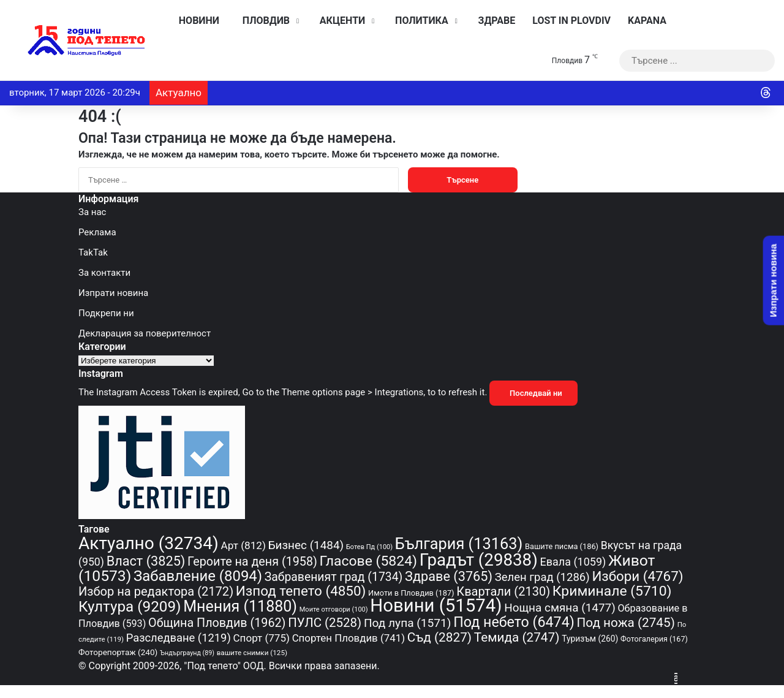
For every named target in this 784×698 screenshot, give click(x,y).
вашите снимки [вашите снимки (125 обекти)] (252, 653)
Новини (196, 21)
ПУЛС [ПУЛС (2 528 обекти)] (325, 623)
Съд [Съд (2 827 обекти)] (439, 637)
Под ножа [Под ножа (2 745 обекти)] (626, 623)
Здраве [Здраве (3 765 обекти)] (449, 576)
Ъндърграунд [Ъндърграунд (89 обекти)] (187, 653)
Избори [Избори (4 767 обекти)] (637, 576)
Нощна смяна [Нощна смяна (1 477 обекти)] (560, 608)
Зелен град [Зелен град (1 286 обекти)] (542, 577)
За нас (92, 212)
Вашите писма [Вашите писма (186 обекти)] (562, 546)
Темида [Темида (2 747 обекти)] (517, 637)
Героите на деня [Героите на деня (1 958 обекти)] (252, 562)
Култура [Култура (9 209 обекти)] (130, 606)
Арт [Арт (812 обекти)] (243, 545)
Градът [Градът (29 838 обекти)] (479, 560)
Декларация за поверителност (145, 333)
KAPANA (647, 21)
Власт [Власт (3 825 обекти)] (146, 561)
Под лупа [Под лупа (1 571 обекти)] (408, 623)
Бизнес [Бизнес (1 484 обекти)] (306, 545)
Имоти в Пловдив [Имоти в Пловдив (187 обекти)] (411, 593)
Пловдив (263, 21)
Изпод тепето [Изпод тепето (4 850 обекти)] (301, 591)
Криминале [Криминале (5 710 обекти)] (612, 591)
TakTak (93, 252)
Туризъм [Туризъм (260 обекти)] (590, 639)
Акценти (339, 21)
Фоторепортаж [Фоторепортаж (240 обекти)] (118, 652)
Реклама (97, 232)
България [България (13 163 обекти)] (459, 544)
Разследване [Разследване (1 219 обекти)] (179, 638)
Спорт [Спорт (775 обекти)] (262, 638)
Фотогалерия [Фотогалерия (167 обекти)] (654, 639)
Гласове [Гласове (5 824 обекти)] (368, 561)
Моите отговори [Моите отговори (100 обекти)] (334, 609)
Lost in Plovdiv (571, 21)
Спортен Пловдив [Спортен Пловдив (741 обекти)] (349, 638)
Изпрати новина (113, 293)
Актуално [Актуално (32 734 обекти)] (149, 543)
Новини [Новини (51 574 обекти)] (436, 605)
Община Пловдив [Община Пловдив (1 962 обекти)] (217, 623)
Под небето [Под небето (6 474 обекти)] (514, 622)
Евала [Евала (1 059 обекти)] (573, 562)
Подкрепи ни (106, 313)
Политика (418, 21)
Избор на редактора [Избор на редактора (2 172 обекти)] (156, 591)
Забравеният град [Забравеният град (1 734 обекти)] (334, 577)
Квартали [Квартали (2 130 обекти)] (503, 591)
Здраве (494, 21)
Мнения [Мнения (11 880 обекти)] (240, 606)
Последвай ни (533, 393)
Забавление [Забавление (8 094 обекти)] (198, 576)
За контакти (104, 273)
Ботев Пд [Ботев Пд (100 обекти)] (369, 547)
